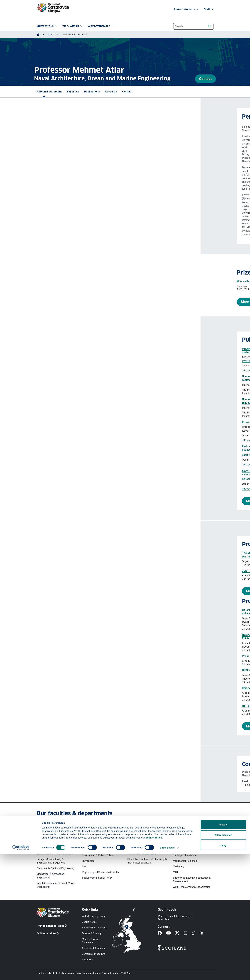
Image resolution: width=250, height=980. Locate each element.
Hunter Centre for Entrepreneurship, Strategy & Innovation (192, 853)
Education (87, 850)
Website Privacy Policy (94, 916)
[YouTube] (171, 933)
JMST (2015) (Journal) (55, 571)
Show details (167, 974)
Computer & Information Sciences (146, 837)
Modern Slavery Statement (90, 941)
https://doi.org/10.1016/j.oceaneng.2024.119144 (69, 489)
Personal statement (49, 92)
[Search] (210, 26)
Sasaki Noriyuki (115, 479)
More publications (59, 501)
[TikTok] (196, 933)
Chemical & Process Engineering (55, 848)
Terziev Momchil (93, 385)
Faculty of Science (138, 831)
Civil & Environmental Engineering (55, 854)
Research (111, 92)
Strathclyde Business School (189, 835)
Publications (92, 92)
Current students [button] (186, 9)
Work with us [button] (73, 26)
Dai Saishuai (133, 357)
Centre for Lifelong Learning (98, 844)
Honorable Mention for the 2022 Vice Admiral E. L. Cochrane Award (77, 281)
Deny (223, 971)
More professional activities (67, 591)
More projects (57, 726)
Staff (51, 35)
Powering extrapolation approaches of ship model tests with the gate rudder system (93, 422)
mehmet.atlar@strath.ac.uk (64, 781)
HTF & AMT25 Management (58, 706)
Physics (132, 848)
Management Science (185, 861)
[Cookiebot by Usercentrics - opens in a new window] (21, 974)
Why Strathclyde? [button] (101, 26)
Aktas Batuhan (74, 479)
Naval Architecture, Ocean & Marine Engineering (56, 885)
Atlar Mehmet (111, 385)
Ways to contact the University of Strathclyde (175, 918)
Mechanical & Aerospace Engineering (50, 876)
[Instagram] (188, 933)
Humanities (88, 861)
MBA (176, 872)
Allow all (223, 951)
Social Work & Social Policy (97, 878)
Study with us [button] (47, 26)
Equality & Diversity (92, 933)
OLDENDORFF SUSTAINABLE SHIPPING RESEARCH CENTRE (77, 670)
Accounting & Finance (185, 840)
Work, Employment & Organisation (192, 887)
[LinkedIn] (204, 933)
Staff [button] (209, 9)
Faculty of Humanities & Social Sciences (99, 837)
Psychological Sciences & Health (100, 872)
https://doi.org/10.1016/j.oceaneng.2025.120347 (69, 440)
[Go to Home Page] (38, 35)
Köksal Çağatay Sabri (89, 427)
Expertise (73, 92)
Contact (205, 79)
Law (84, 866)
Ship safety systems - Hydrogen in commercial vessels (75, 688)
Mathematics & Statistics (141, 842)
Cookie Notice (89, 922)
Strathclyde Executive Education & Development (192, 880)
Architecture (43, 837)
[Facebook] (162, 933)
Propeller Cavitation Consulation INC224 (66, 656)
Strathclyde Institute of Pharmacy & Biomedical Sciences (147, 861)
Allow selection (223, 961)
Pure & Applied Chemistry (142, 854)
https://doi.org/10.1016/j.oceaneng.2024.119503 (69, 464)
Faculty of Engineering (49, 831)
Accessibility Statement (94, 928)
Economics (179, 846)
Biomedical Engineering (50, 842)
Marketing (178, 866)
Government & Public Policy (97, 855)
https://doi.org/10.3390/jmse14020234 (63, 370)
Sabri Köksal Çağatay (53, 455)
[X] (179, 933)
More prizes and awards (59, 302)
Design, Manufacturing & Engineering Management (51, 861)
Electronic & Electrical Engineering (55, 868)
